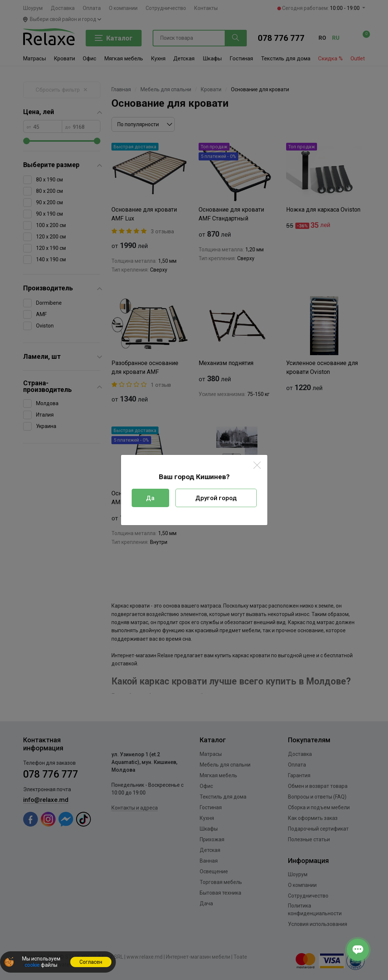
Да (150, 498)
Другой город (216, 498)
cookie (32, 965)
